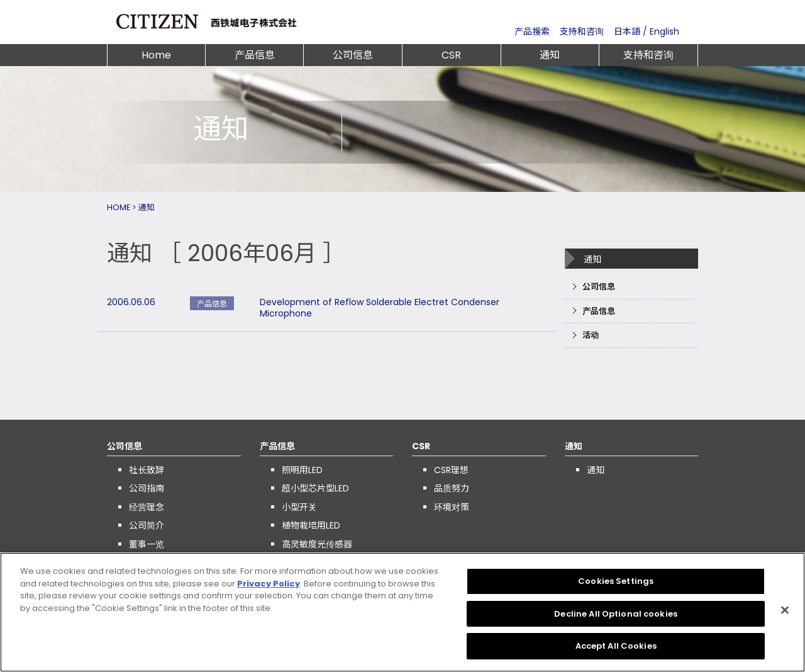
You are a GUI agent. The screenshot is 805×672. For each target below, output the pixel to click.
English (664, 31)
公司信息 (353, 55)
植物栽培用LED (311, 525)
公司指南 (147, 488)
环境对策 (452, 507)
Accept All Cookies (616, 646)
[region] (402, 612)
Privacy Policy (269, 584)
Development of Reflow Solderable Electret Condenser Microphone (380, 308)
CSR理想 (451, 470)
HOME (119, 207)
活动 (591, 335)
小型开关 (299, 507)
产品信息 (255, 55)
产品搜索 (532, 31)
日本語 (627, 31)
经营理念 (147, 507)
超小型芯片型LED (315, 488)
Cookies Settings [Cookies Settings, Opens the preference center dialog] (616, 581)
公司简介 (147, 525)
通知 (550, 55)
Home (156, 55)
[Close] (785, 610)
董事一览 (147, 544)
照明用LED (302, 470)
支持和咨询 (582, 31)
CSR (451, 55)
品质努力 (452, 488)
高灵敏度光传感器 (317, 544)
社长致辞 (147, 470)
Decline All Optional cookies (616, 614)
